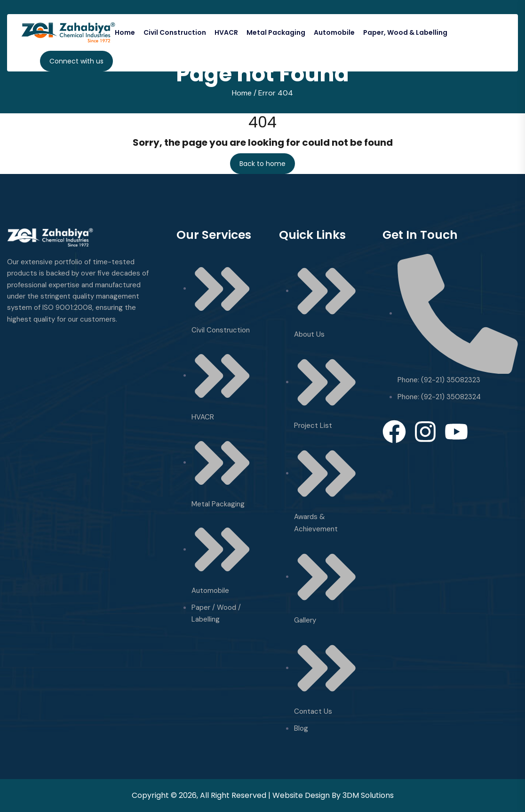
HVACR (226, 32)
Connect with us (76, 61)
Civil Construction (175, 32)
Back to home (262, 164)
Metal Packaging (276, 32)
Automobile (334, 32)
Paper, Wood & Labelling (405, 32)
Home (125, 32)
